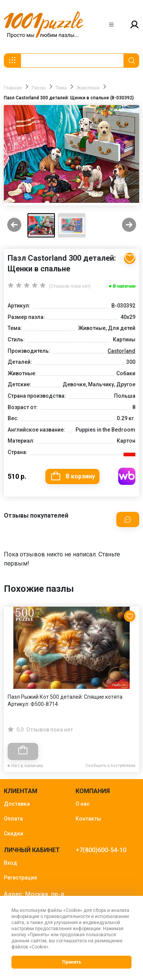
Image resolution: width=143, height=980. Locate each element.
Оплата (13, 819)
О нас (83, 804)
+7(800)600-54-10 (101, 850)
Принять (72, 962)
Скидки (14, 833)
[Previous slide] (14, 225)
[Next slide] (129, 225)
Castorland (121, 351)
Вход (10, 863)
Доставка (17, 804)
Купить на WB (127, 476)
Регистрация (20, 878)
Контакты (88, 819)
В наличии (124, 286)
